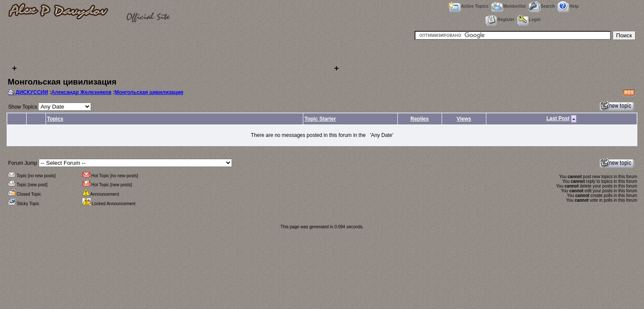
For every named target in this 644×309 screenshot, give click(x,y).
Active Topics (468, 6)
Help (568, 6)
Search (542, 6)
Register (500, 20)
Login (529, 20)
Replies (420, 119)
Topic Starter (320, 119)
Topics (55, 119)
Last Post (558, 118)
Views (464, 119)
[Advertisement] (175, 51)
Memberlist (509, 6)
